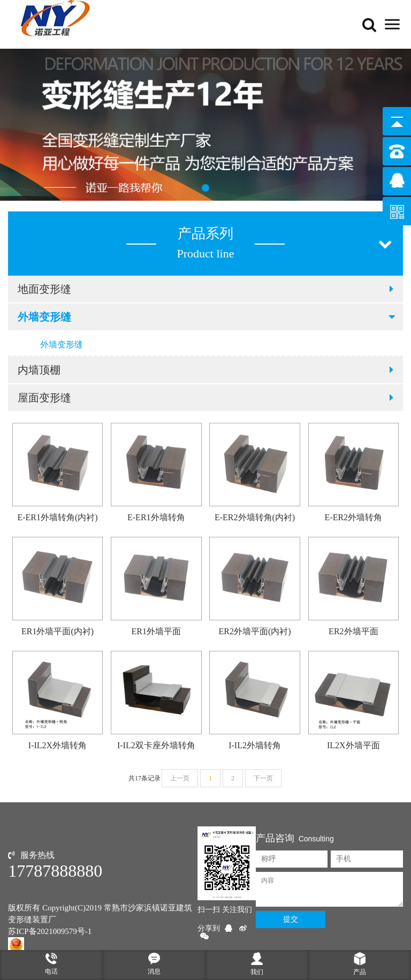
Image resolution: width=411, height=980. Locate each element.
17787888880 (55, 871)
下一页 (263, 778)
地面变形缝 (205, 289)
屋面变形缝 (205, 398)
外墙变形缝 (207, 317)
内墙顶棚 (205, 370)
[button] (205, 188)
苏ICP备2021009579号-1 (50, 931)
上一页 (180, 778)
